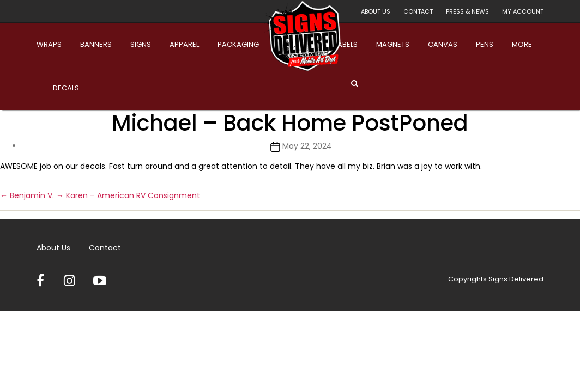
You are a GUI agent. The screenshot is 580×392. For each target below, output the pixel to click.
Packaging (238, 44)
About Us (376, 11)
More (522, 44)
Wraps (49, 44)
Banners (96, 44)
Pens (485, 44)
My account (523, 11)
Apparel (184, 44)
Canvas (443, 44)
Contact (418, 11)
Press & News (467, 11)
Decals (66, 88)
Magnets (393, 44)
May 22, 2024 (307, 146)
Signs (141, 44)
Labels (346, 44)
